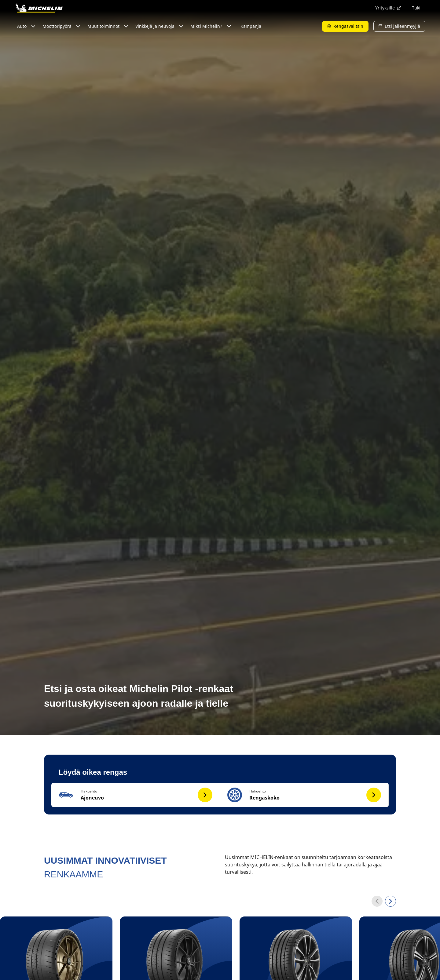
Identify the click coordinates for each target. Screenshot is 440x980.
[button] (136, 795)
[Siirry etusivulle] (39, 8)
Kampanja (251, 26)
